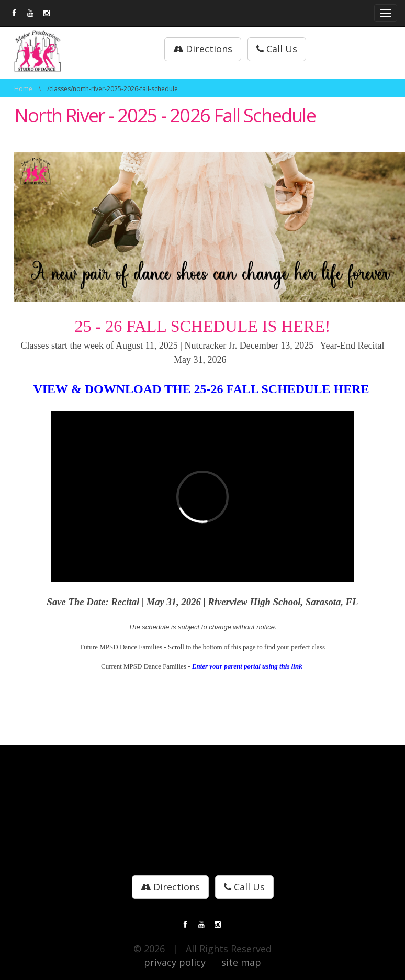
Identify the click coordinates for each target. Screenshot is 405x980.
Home (23, 89)
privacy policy (175, 962)
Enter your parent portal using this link (248, 666)
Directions (203, 49)
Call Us (277, 49)
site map (241, 962)
